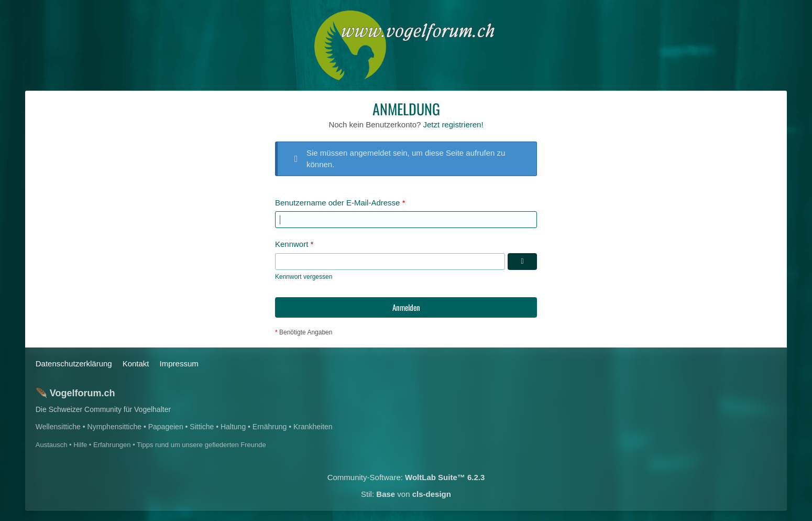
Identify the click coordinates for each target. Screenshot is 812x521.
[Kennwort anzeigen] (522, 262)
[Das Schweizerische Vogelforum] (406, 45)
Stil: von (406, 494)
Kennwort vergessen (304, 277)
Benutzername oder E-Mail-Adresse (337, 203)
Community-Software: (406, 477)
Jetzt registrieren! (453, 124)
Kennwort (292, 244)
